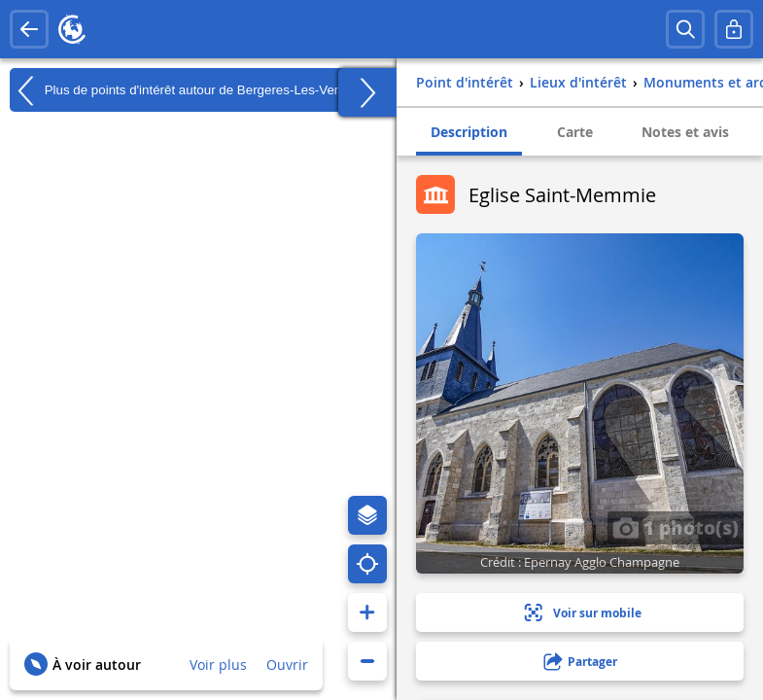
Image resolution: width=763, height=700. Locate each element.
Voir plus (218, 665)
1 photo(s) (676, 527)
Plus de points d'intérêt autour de (183, 90)
